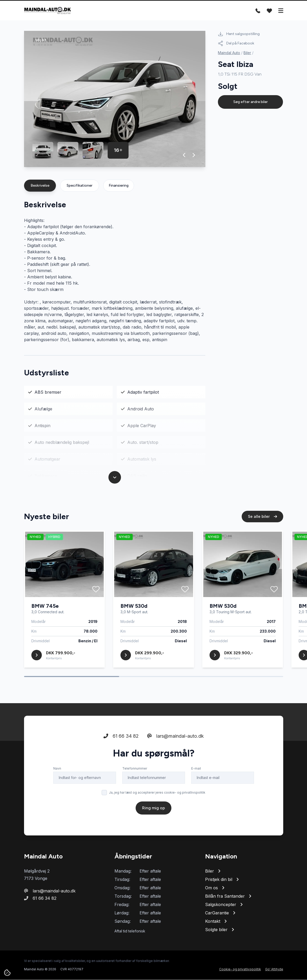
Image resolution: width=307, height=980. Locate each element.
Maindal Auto (229, 53)
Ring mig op (153, 809)
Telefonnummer (135, 769)
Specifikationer (80, 186)
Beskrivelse (40, 186)
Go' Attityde (274, 969)
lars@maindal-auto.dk (175, 737)
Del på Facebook (236, 43)
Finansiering (119, 186)
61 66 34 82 (121, 737)
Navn (57, 769)
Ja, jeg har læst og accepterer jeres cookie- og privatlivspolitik (157, 793)
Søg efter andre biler (251, 102)
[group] (115, 99)
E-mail (196, 769)
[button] (184, 155)
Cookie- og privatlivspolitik (240, 969)
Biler (247, 53)
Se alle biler (262, 517)
